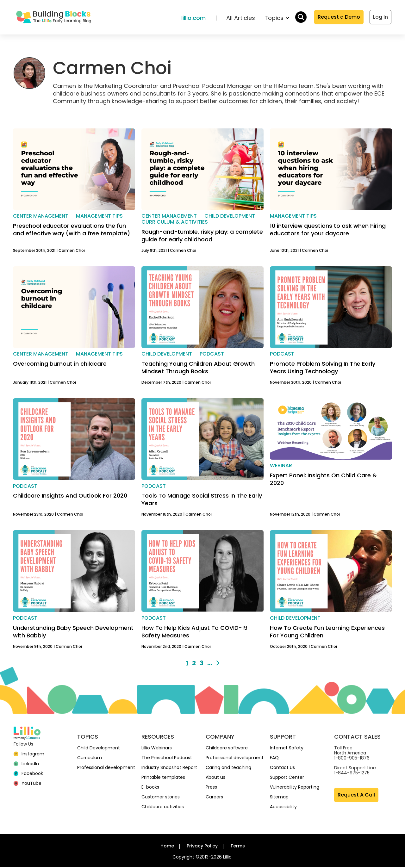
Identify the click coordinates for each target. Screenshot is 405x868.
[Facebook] (28, 774)
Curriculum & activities (175, 223)
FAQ (274, 759)
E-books (150, 788)
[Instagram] (29, 755)
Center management (41, 217)
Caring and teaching (228, 768)
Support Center (287, 778)
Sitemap (279, 798)
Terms (238, 847)
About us (215, 778)
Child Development (99, 749)
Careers (214, 798)
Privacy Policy (202, 847)
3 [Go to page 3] (202, 664)
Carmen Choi (72, 251)
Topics (277, 19)
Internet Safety (287, 749)
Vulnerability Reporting (295, 788)
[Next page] (218, 664)
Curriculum (90, 759)
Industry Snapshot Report (169, 768)
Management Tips (99, 217)
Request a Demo (339, 18)
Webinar (281, 466)
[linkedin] (26, 765)
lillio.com (193, 19)
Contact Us (282, 768)
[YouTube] (28, 784)
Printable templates (163, 778)
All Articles (241, 19)
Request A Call (356, 796)
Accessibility (283, 808)
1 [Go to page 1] (187, 664)
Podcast (212, 355)
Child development (230, 217)
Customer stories (161, 798)
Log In (380, 18)
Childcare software (227, 749)
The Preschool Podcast (167, 759)
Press (211, 788)
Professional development (106, 768)
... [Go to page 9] (210, 664)
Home (167, 847)
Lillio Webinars (157, 749)
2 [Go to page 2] (194, 664)
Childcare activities (163, 808)
